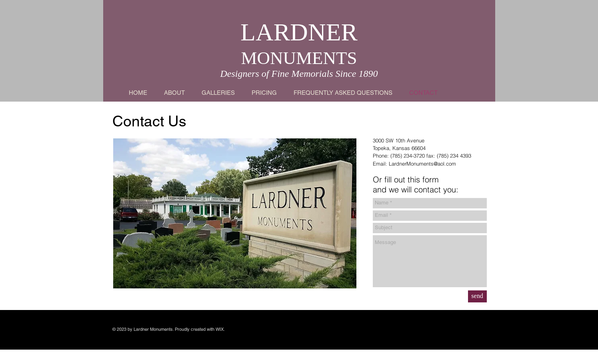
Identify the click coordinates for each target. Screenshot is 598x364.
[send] (477, 296)
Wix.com (122, 335)
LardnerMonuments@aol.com (422, 164)
